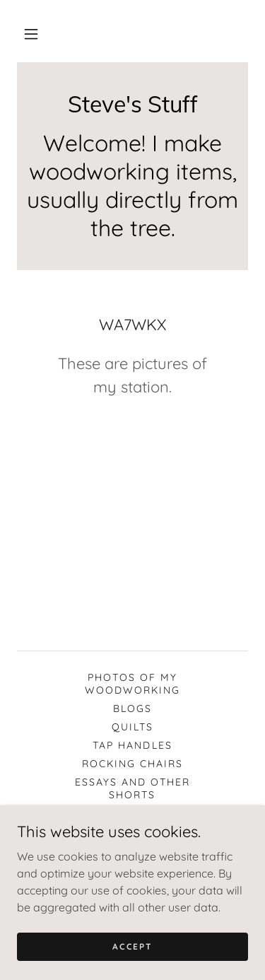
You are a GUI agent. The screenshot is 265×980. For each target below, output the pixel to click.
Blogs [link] (132, 708)
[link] (132, 104)
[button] (31, 34)
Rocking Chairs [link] (132, 764)
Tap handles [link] (132, 745)
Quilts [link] (132, 727)
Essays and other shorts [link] (132, 788)
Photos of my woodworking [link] (132, 684)
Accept (132, 946)
